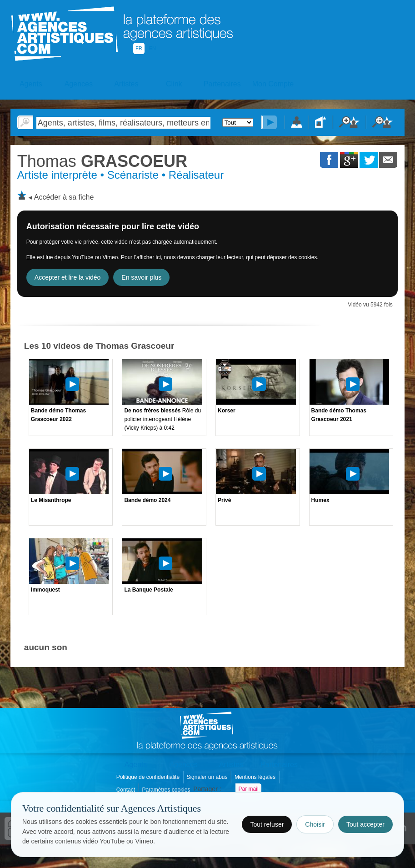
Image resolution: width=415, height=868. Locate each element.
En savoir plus (141, 277)
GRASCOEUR (102, 161)
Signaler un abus (207, 777)
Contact (127, 790)
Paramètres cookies (167, 790)
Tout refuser (267, 824)
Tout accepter (365, 824)
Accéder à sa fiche (64, 197)
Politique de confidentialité (149, 777)
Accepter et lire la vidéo (68, 277)
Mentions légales (256, 777)
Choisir (315, 824)
